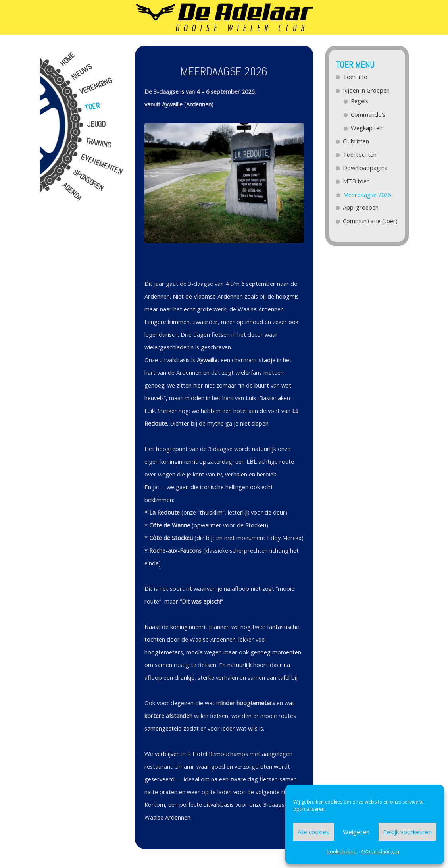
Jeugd (96, 124)
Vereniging (95, 86)
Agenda (72, 192)
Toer (92, 107)
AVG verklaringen (380, 852)
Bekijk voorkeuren (407, 832)
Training (98, 143)
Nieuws (81, 72)
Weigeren (356, 832)
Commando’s (368, 114)
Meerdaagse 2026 (367, 195)
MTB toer (356, 181)
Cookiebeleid (342, 852)
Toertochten (360, 154)
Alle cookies (313, 832)
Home (67, 60)
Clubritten (356, 141)
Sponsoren (88, 180)
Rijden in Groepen (367, 90)
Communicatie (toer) (371, 221)
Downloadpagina (366, 168)
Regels (360, 101)
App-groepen (361, 207)
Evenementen (101, 164)
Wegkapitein (368, 128)
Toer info (356, 77)
